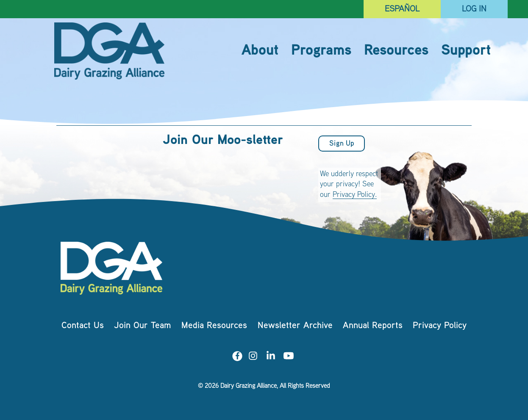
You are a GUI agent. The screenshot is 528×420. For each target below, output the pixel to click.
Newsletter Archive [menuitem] (295, 326)
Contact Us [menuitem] (83, 326)
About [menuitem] (260, 51)
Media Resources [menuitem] (214, 326)
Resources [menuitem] (396, 51)
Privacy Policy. (355, 195)
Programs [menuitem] (321, 51)
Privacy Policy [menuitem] (440, 326)
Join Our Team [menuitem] (143, 326)
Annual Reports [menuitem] (373, 326)
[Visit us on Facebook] (237, 358)
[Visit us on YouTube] (289, 358)
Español (402, 10)
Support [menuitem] (466, 51)
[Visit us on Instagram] (253, 358)
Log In (474, 10)
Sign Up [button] (342, 144)
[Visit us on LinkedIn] (271, 358)
